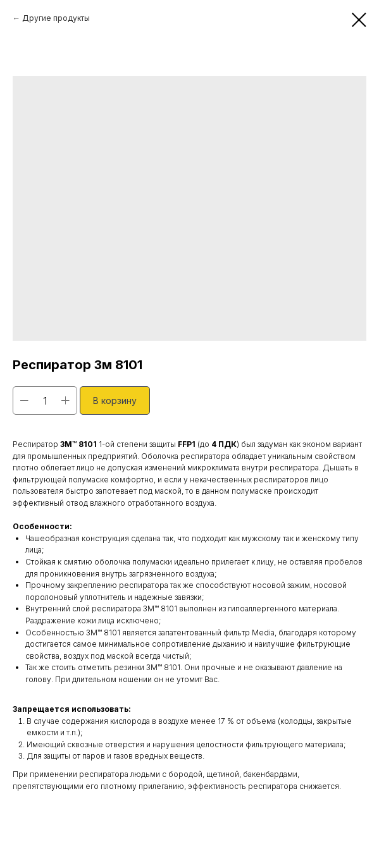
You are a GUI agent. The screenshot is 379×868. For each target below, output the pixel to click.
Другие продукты (56, 18)
